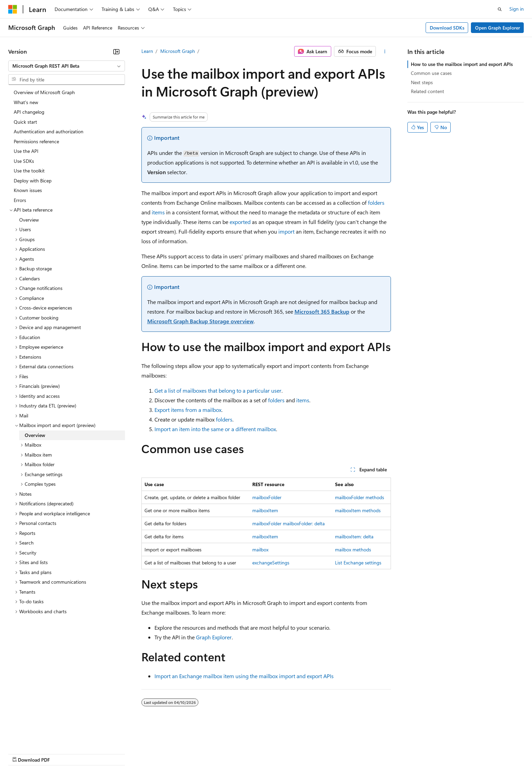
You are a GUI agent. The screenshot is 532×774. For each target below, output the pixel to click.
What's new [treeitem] (26, 102)
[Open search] (500, 9)
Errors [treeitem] (20, 200)
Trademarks (285, 753)
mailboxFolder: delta (304, 523)
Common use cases (431, 73)
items (158, 212)
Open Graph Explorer (498, 28)
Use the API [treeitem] (26, 151)
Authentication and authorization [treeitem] (49, 131)
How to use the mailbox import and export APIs (462, 64)
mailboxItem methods (358, 510)
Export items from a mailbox (188, 410)
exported (240, 222)
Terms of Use (251, 753)
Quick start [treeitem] (25, 122)
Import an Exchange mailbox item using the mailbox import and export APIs (244, 676)
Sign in (517, 9)
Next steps (422, 82)
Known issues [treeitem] (28, 190)
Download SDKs (447, 28)
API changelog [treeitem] (29, 112)
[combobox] (67, 66)
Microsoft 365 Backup (322, 311)
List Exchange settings (358, 563)
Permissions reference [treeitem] (36, 141)
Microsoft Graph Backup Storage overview (200, 321)
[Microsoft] (13, 9)
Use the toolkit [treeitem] (29, 171)
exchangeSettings (271, 563)
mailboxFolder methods (360, 497)
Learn (147, 51)
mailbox (260, 549)
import (286, 231)
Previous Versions (62, 753)
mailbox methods (353, 549)
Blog (94, 753)
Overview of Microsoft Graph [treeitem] (44, 92)
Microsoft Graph (178, 51)
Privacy (150, 753)
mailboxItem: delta (354, 536)
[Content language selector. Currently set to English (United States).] (40, 737)
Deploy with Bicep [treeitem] (33, 181)
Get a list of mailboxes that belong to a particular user (218, 390)
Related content (427, 91)
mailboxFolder (267, 497)
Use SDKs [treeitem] (24, 161)
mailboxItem (265, 510)
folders (376, 203)
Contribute (123, 753)
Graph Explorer (214, 637)
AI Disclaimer (22, 753)
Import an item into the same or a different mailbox (215, 429)
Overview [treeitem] (29, 220)
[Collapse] (116, 52)
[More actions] (385, 52)
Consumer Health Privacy (197, 753)
